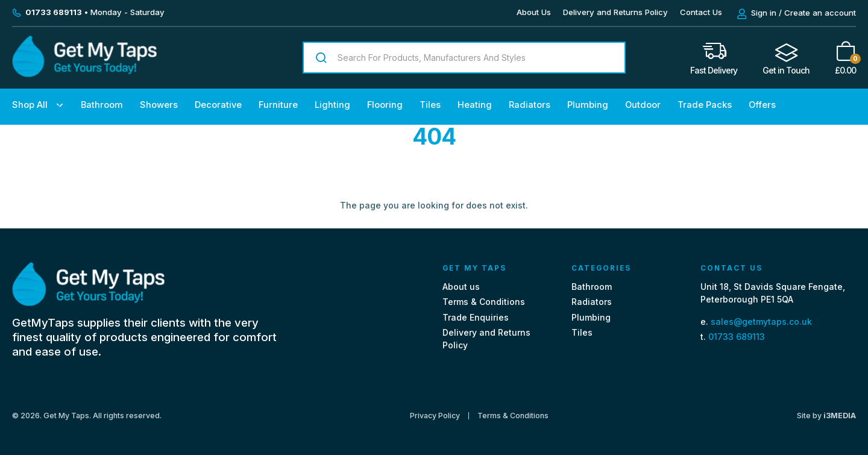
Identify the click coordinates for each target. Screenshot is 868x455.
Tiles (430, 105)
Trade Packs (705, 105)
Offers (762, 105)
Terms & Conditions (484, 302)
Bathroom (102, 105)
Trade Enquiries (476, 317)
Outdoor (643, 105)
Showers (159, 105)
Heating (475, 105)
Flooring (385, 105)
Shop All (30, 105)
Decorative (218, 105)
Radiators (530, 105)
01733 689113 (737, 337)
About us (461, 287)
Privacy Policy (435, 416)
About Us (534, 12)
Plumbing (588, 105)
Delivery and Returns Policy (615, 12)
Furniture (278, 105)
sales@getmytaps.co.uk (761, 322)
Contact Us (701, 12)
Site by (826, 416)
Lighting (332, 105)
